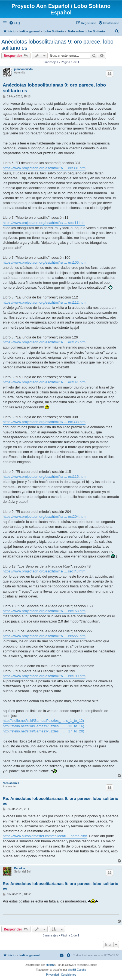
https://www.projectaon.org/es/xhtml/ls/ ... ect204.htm (44, 517)
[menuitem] (14, 23)
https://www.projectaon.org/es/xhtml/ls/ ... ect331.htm (44, 168)
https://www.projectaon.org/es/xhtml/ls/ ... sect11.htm (44, 223)
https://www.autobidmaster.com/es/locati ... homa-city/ (45, 836)
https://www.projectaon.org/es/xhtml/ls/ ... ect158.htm (44, 611)
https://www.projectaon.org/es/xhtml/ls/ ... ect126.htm (44, 342)
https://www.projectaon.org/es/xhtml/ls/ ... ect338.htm (44, 422)
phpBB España (77, 970)
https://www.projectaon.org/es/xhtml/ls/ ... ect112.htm (44, 302)
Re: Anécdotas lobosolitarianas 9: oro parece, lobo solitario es (61, 801)
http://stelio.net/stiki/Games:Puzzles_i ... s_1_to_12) (43, 721)
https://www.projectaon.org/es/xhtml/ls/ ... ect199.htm (44, 676)
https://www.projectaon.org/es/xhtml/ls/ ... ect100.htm (44, 262)
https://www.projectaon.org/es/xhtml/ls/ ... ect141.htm (44, 382)
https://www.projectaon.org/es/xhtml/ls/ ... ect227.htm (44, 636)
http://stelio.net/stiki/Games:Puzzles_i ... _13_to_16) (43, 726)
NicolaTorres (11, 783)
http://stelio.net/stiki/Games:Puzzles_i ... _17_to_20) (43, 731)
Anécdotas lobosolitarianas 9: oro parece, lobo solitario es (57, 45)
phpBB (50, 965)
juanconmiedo (23, 69)
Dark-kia (19, 868)
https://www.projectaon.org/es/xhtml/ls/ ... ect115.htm (44, 477)
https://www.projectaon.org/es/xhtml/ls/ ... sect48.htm (44, 571)
